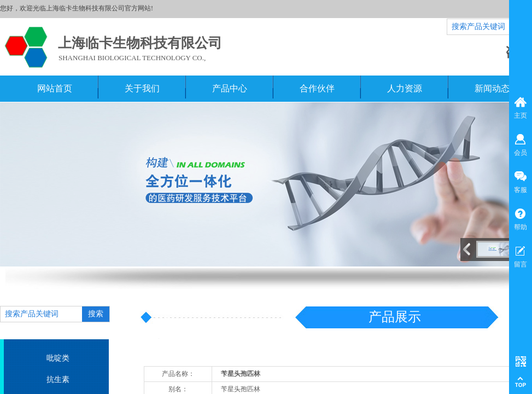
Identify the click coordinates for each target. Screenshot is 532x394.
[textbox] (41, 314)
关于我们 (142, 88)
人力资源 (405, 88)
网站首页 (55, 88)
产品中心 (230, 88)
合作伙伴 (317, 88)
